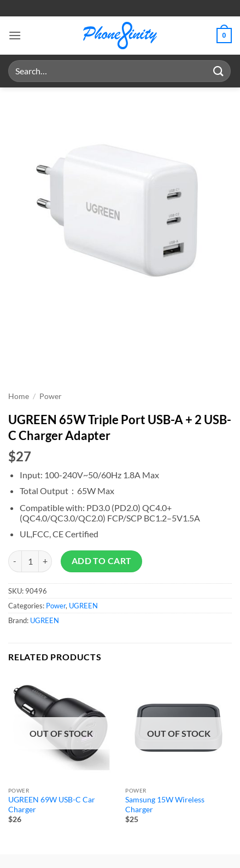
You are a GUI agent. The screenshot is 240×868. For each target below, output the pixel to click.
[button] (15, 35)
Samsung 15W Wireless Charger (165, 805)
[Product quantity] (30, 561)
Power (51, 396)
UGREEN (83, 606)
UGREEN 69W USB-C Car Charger (52, 805)
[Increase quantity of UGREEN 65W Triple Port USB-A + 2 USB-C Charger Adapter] (45, 561)
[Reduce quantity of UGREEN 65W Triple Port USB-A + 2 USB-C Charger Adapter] (15, 561)
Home (19, 396)
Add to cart (102, 561)
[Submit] (219, 71)
